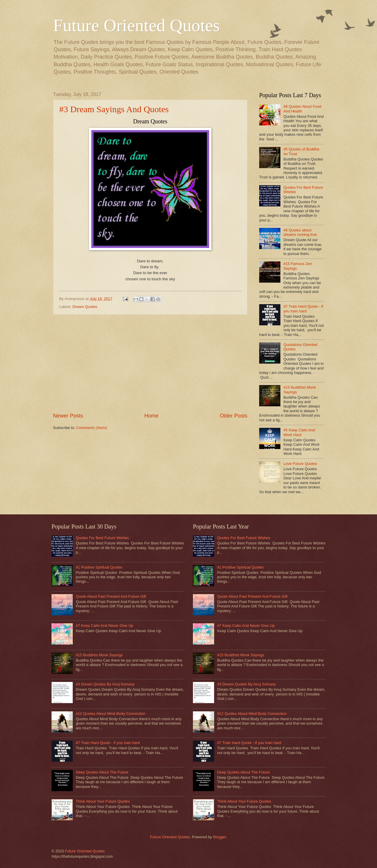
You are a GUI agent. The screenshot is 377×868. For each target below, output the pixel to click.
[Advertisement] (150, 364)
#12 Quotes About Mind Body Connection (110, 714)
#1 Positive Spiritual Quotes (99, 567)
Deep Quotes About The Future (102, 772)
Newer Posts (68, 416)
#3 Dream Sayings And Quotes (114, 109)
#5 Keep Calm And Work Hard (299, 432)
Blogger (219, 837)
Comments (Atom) (92, 428)
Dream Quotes (85, 307)
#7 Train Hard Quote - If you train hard (303, 309)
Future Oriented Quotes (137, 25)
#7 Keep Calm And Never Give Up (104, 626)
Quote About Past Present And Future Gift (111, 596)
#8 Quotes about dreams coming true (300, 232)
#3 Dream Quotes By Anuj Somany (105, 684)
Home (151, 416)
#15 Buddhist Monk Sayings (99, 655)
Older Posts (234, 416)
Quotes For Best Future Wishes (102, 538)
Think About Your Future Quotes (103, 801)
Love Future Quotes (300, 464)
